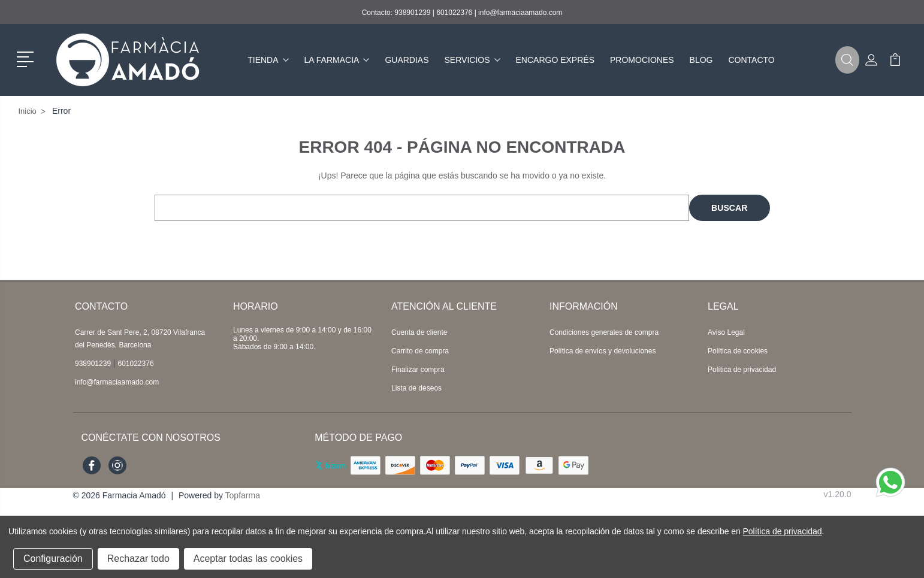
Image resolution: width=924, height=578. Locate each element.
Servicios (472, 60)
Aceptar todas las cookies (248, 559)
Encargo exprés (555, 60)
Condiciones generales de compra (604, 332)
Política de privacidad (742, 370)
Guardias (407, 60)
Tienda (268, 60)
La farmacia (337, 60)
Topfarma (243, 495)
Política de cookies (738, 351)
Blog (701, 60)
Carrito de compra (420, 351)
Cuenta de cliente (419, 332)
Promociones (642, 60)
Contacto (751, 60)
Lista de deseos (416, 388)
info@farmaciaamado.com (520, 13)
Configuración (53, 559)
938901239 (412, 13)
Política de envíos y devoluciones (603, 351)
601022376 (454, 13)
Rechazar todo (138, 559)
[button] (27, 58)
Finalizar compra (418, 370)
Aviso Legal (726, 332)
